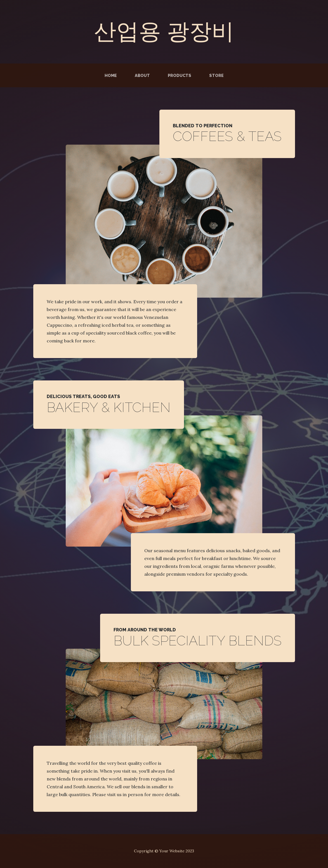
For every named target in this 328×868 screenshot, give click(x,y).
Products (180, 75)
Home (111, 75)
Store (216, 75)
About (142, 75)
